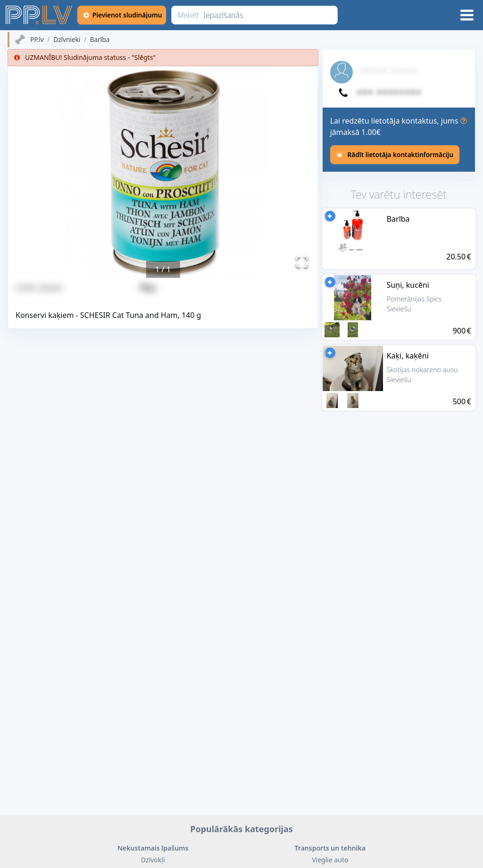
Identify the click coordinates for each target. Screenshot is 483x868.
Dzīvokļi (153, 860)
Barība (100, 40)
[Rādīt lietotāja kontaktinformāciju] (395, 155)
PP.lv (37, 40)
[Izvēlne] (467, 15)
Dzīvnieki (67, 40)
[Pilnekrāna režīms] (302, 262)
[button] (163, 172)
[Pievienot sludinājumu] (122, 15)
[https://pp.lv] (40, 15)
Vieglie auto (330, 860)
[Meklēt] (255, 15)
